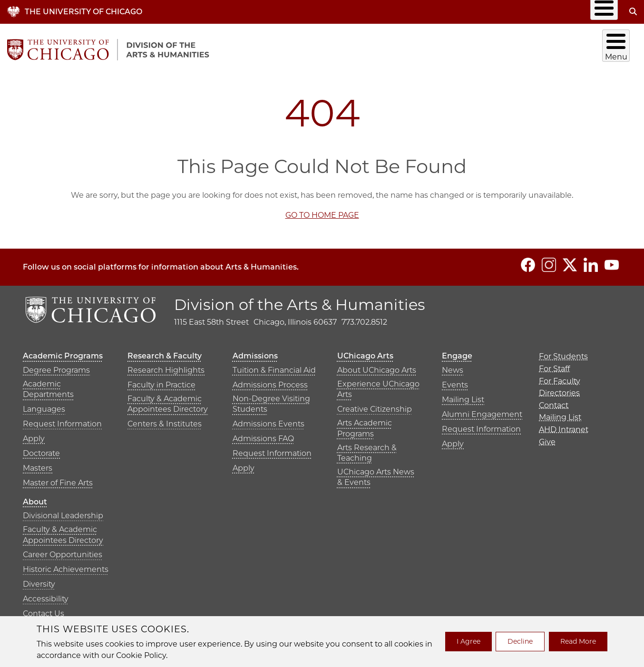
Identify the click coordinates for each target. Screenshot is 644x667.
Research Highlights (166, 366)
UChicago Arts (517, 48)
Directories (381, 12)
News (453, 366)
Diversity (39, 581)
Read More (578, 641)
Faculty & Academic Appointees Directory (168, 400)
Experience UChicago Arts (378, 385)
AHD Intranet (552, 12)
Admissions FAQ (263, 435)
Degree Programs (56, 366)
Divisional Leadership (63, 512)
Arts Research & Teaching (367, 449)
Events (455, 381)
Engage (575, 48)
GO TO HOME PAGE (322, 211)
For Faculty (560, 377)
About (617, 48)
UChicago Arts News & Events (376, 473)
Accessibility (46, 595)
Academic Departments (48, 385)
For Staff (554, 365)
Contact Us (44, 610)
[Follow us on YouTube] (612, 261)
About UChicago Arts (377, 366)
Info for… (313, 12)
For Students (563, 353)
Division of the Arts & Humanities (300, 301)
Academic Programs (284, 48)
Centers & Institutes (165, 420)
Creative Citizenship (375, 406)
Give (601, 12)
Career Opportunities (63, 551)
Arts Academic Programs (365, 425)
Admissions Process (270, 381)
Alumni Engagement (482, 411)
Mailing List (490, 12)
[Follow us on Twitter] (570, 261)
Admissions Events (268, 420)
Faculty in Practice (161, 381)
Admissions (452, 48)
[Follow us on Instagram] (549, 261)
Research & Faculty (377, 48)
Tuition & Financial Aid (274, 366)
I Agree (468, 641)
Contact (436, 12)
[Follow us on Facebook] (528, 261)
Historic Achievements (66, 566)
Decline (520, 641)
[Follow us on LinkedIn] (591, 261)
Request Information (62, 420)
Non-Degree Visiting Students (271, 400)
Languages (44, 406)
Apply (34, 435)
